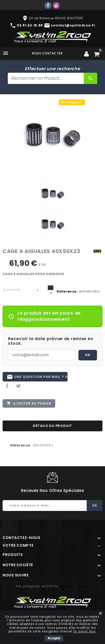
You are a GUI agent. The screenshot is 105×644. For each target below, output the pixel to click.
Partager (7, 386)
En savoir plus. (85, 631)
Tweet (18, 386)
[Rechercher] (46, 78)
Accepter (54, 638)
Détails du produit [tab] (53, 426)
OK (88, 355)
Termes (84, 586)
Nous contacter (47, 53)
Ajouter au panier (29, 403)
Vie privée (67, 586)
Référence (20, 445)
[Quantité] (40, 290)
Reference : (68, 291)
